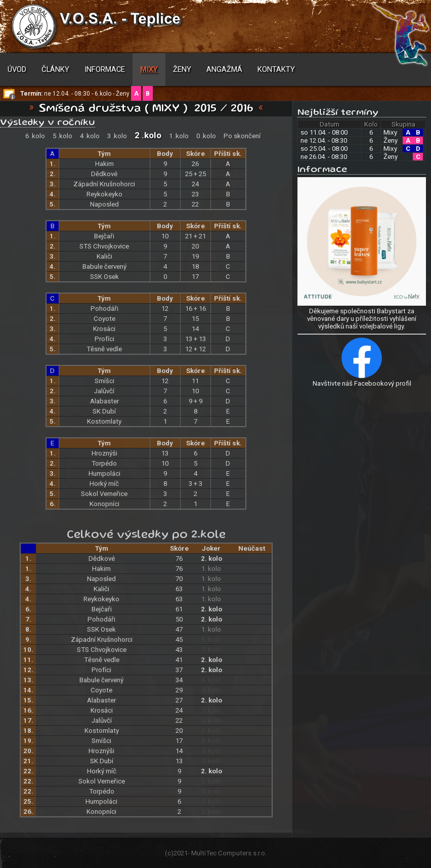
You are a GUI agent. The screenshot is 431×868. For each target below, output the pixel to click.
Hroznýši (104, 453)
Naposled (104, 204)
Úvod (17, 69)
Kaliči (104, 256)
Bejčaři (104, 236)
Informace (105, 69)
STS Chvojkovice (104, 246)
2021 (181, 853)
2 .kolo (148, 135)
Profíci (104, 339)
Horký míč (104, 484)
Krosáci (104, 329)
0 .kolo (206, 136)
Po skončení (242, 136)
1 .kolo (179, 136)
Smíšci (104, 381)
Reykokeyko (104, 194)
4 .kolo (90, 136)
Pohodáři (104, 308)
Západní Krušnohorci (104, 184)
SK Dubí (104, 411)
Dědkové (104, 174)
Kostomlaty (104, 421)
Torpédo (104, 463)
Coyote (104, 319)
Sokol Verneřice (104, 494)
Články (55, 69)
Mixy (149, 69)
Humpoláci (104, 473)
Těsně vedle (104, 349)
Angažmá (224, 69)
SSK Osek (104, 277)
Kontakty (276, 69)
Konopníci (104, 504)
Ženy (182, 69)
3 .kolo (117, 136)
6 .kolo (35, 136)
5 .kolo (62, 136)
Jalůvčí (104, 391)
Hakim (104, 164)
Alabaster (104, 401)
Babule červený (104, 266)
